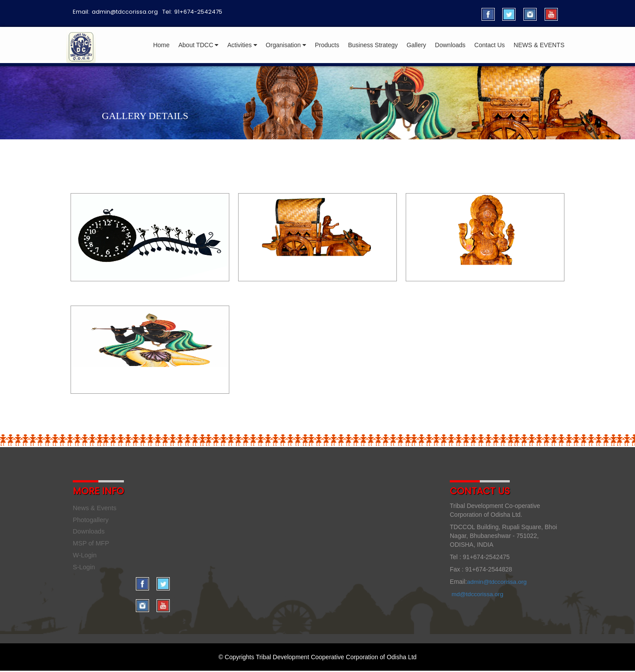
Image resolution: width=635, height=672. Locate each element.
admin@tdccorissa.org (125, 12)
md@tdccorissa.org (478, 594)
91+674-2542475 (198, 12)
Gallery (416, 45)
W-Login (85, 558)
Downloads (450, 45)
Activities (242, 45)
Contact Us (490, 45)
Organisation (286, 45)
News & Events (96, 508)
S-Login (84, 570)
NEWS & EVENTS (539, 45)
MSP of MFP (92, 546)
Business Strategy (373, 45)
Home (161, 45)
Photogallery (92, 521)
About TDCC (198, 45)
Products (327, 45)
